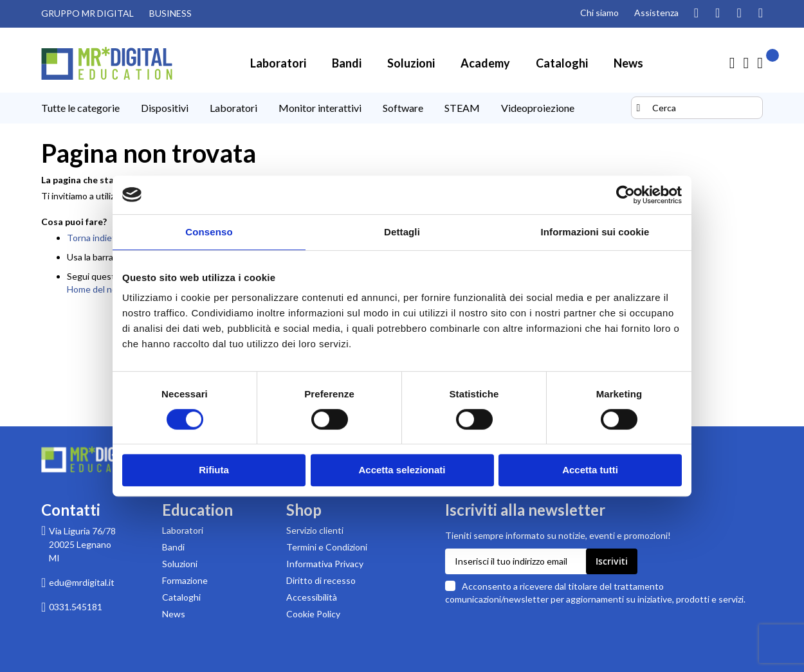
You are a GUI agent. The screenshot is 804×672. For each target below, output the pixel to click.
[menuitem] (278, 63)
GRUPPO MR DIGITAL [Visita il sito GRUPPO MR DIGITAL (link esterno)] (87, 13)
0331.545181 (76, 607)
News (174, 614)
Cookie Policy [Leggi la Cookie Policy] (313, 614)
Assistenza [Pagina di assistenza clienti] (656, 13)
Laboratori (183, 530)
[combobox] (697, 108)
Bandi (173, 547)
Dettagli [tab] (402, 232)
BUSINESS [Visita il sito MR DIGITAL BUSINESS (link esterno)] (170, 13)
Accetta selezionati (402, 470)
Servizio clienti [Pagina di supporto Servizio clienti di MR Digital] (315, 530)
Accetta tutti (590, 470)
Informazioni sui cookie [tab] (595, 232)
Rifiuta (214, 470)
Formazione (185, 580)
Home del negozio (103, 289)
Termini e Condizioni (327, 547)
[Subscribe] (612, 561)
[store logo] (107, 63)
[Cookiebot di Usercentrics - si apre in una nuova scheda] (626, 195)
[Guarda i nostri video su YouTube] (717, 14)
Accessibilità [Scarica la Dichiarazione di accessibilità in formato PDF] (312, 597)
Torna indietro (96, 238)
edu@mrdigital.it (82, 582)
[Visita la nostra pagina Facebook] (739, 14)
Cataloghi (181, 597)
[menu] (334, 108)
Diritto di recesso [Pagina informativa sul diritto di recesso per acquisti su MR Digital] (321, 580)
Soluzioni (180, 564)
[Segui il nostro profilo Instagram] (696, 14)
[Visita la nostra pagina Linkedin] (761, 14)
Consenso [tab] (209, 232)
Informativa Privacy (325, 564)
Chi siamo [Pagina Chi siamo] (599, 13)
